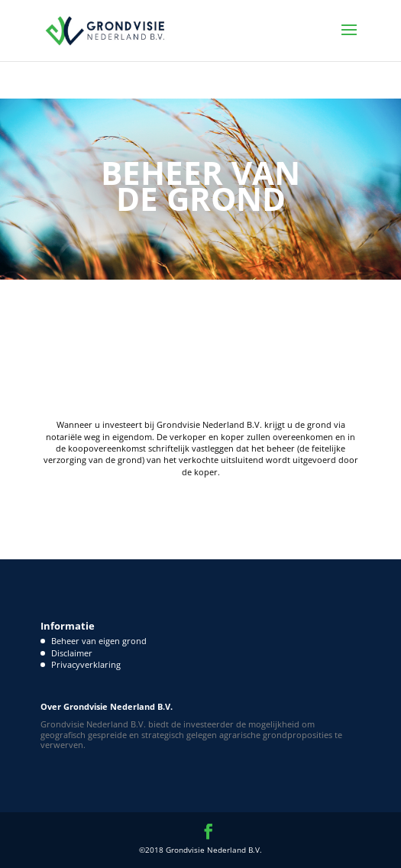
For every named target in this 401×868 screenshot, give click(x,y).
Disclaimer (72, 653)
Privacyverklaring (86, 664)
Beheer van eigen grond (99, 641)
